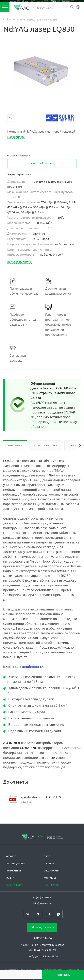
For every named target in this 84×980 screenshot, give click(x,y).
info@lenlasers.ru (42, 903)
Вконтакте (28, 914)
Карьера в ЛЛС (14, 885)
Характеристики (46, 445)
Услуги (10, 878)
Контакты (50, 878)
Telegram (38, 914)
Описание (15, 445)
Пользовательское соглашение (18, 970)
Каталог (11, 856)
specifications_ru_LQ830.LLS (41, 797)
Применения (13, 871)
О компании (52, 871)
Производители (15, 863)
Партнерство (52, 885)
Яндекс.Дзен (58, 914)
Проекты (49, 863)
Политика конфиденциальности (49, 970)
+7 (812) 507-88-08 (42, 897)
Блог (47, 856)
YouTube (48, 914)
